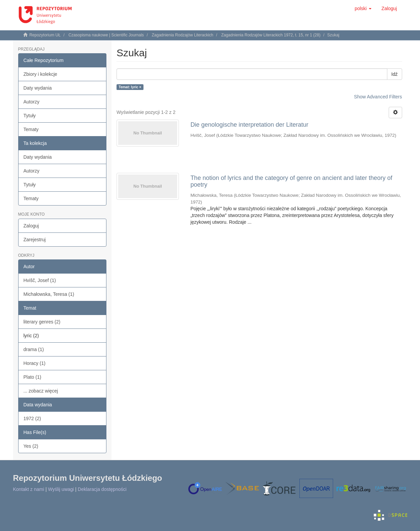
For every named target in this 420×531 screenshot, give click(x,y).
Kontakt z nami (29, 489)
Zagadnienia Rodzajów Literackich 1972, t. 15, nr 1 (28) (271, 35)
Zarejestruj (35, 240)
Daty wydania (38, 88)
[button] (363, 8)
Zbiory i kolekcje (40, 74)
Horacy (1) (35, 363)
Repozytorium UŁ (45, 35)
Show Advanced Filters (378, 97)
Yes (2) (31, 446)
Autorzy (31, 102)
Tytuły (30, 116)
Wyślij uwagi (61, 489)
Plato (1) (33, 377)
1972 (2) (32, 418)
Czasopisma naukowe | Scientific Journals (106, 35)
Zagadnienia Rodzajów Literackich (182, 35)
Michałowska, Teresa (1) (49, 294)
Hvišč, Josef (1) (40, 280)
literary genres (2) (42, 322)
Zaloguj (31, 226)
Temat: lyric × (130, 87)
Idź (395, 74)
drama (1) (34, 349)
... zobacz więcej (41, 391)
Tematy (31, 129)
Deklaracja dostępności (102, 489)
